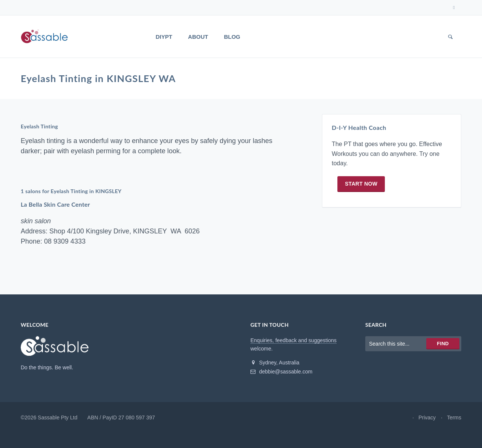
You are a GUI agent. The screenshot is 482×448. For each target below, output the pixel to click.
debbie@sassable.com (281, 377)
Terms (454, 423)
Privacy (427, 423)
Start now (361, 193)
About (198, 37)
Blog (232, 37)
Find (443, 349)
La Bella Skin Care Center (56, 210)
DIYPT (164, 37)
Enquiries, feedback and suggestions (294, 346)
